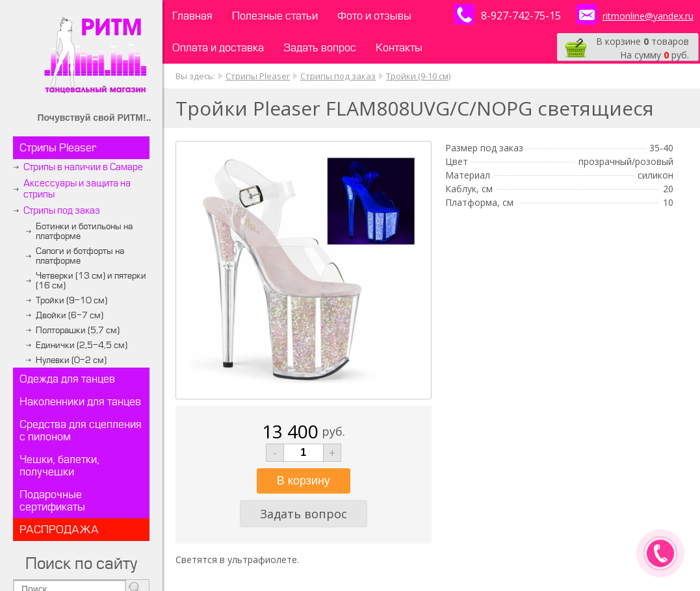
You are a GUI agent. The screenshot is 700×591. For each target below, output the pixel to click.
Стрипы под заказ (62, 211)
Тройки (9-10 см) (71, 300)
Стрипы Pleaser (58, 148)
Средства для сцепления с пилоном (81, 431)
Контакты (399, 48)
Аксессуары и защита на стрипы (77, 189)
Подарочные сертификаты (52, 501)
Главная (192, 16)
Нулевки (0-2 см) (71, 360)
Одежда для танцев (67, 379)
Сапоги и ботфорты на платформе (80, 256)
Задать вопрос (320, 48)
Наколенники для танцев (80, 402)
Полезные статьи (275, 16)
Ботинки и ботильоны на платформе (84, 231)
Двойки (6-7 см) (70, 315)
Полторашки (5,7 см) (78, 330)
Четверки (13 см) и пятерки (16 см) (91, 281)
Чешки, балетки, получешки (59, 466)
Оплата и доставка (218, 48)
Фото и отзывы (374, 16)
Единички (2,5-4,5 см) (82, 345)
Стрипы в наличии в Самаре (83, 167)
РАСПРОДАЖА (59, 530)
